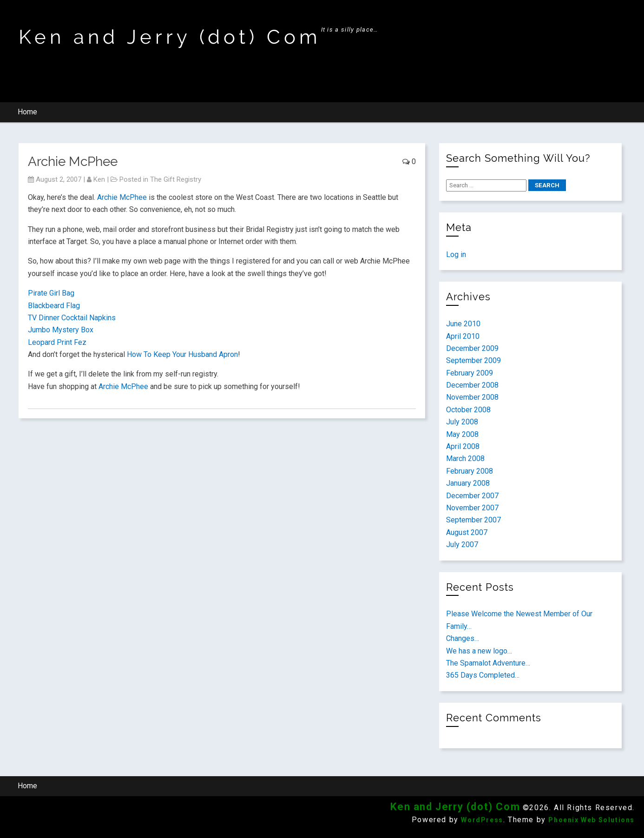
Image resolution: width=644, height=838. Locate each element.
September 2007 (473, 520)
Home (27, 112)
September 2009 (473, 360)
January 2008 (468, 483)
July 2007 (462, 544)
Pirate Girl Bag (51, 293)
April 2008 (463, 446)
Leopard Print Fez (57, 342)
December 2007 (472, 496)
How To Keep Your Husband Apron (182, 354)
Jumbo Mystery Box (61, 330)
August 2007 (467, 532)
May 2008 (462, 434)
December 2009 (472, 348)
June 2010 (463, 324)
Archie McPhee (122, 197)
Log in (456, 254)
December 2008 (472, 385)
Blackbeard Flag (54, 306)
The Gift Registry (176, 179)
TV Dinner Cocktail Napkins (72, 318)
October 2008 (468, 410)
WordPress (482, 820)
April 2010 (463, 336)
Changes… (463, 638)
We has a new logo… (479, 651)
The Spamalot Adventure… (488, 663)
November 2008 (472, 397)
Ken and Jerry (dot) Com (170, 37)
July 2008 (462, 422)
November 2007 (472, 508)
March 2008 (465, 459)
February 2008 (470, 471)
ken (99, 179)
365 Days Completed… (483, 675)
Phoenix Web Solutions (591, 820)
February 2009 (470, 373)
